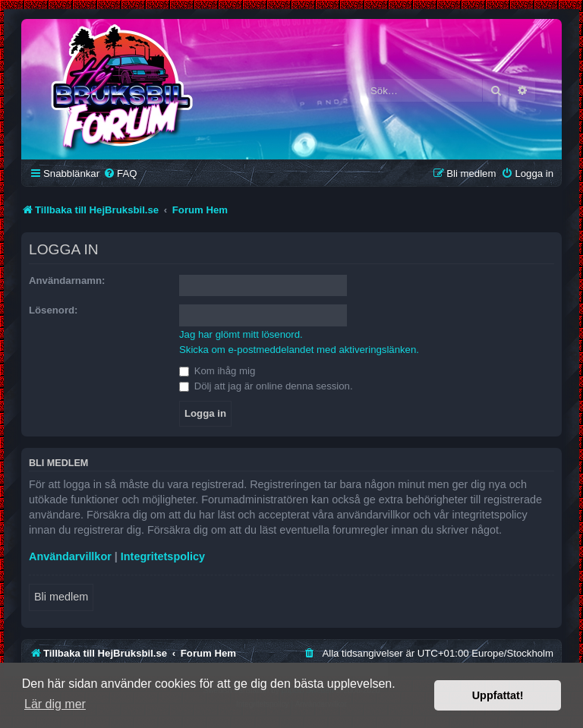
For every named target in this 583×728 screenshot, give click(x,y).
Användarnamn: (67, 280)
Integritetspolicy (163, 556)
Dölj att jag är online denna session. (266, 386)
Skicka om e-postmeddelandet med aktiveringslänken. (299, 350)
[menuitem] (120, 173)
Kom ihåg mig (217, 371)
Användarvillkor (70, 556)
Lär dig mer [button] (55, 704)
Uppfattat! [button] (498, 695)
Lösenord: (53, 310)
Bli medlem (61, 597)
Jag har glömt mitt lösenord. (241, 334)
